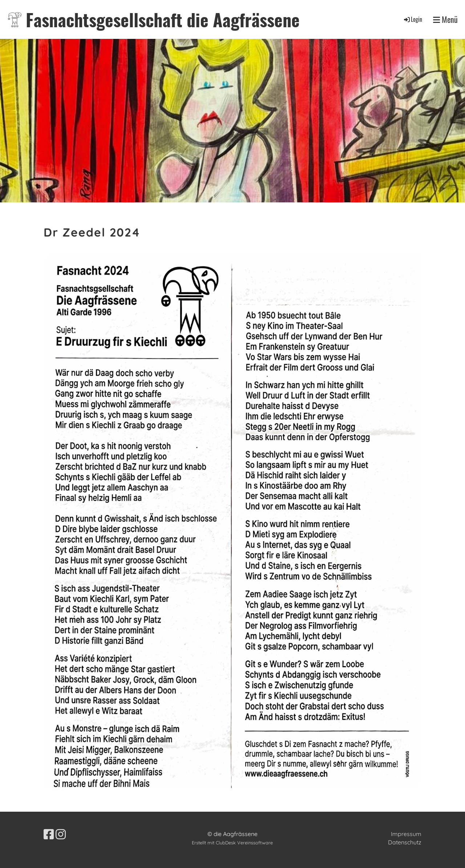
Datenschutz (405, 842)
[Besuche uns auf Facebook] (49, 834)
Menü (445, 19)
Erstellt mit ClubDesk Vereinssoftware (232, 843)
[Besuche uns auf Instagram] (61, 834)
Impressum (406, 834)
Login (413, 19)
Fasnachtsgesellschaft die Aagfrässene (163, 19)
